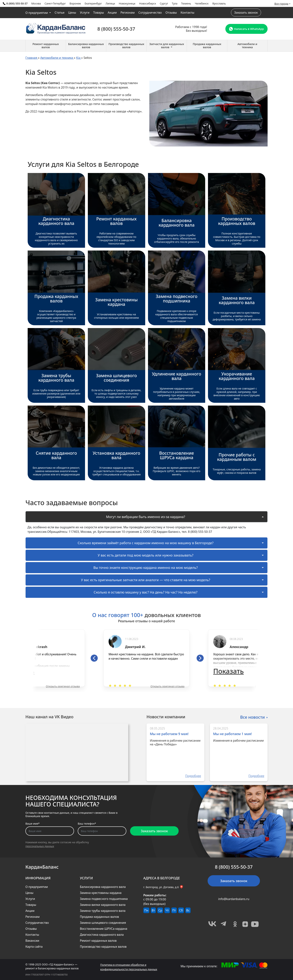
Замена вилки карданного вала (103, 905)
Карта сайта (34, 947)
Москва (36, 3)
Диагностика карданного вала (102, 935)
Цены (72, 13)
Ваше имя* (33, 824)
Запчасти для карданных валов (167, 45)
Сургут (164, 3)
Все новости (252, 717)
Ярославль (219, 3)
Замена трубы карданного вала (103, 911)
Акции (112, 13)
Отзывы (171, 13)
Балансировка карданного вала (103, 887)
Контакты (187, 13)
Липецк (110, 3)
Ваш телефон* (87, 824)
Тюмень (186, 3)
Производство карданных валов (103, 947)
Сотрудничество (150, 13)
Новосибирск (148, 3)
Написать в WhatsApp (246, 29)
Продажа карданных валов (99, 917)
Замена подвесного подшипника (104, 899)
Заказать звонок (246, 13)
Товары (99, 13)
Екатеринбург (93, 3)
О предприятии (37, 13)
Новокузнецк (127, 3)
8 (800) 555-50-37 (15, 3)
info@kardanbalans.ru (234, 899)
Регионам (128, 13)
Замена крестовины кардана (101, 893)
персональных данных (40, 846)
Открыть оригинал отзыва (63, 686)
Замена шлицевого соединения (103, 923)
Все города (282, 4)
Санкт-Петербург (55, 3)
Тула (175, 3)
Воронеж (75, 3)
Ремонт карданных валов (98, 941)
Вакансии (32, 941)
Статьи (60, 13)
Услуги (85, 13)
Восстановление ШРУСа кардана (104, 929)
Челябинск (202, 3)
